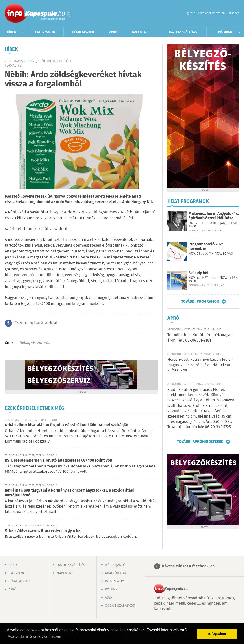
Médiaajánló (115, 565)
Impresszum (115, 581)
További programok (200, 301)
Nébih (24, 343)
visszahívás (41, 343)
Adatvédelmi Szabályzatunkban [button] (34, 636)
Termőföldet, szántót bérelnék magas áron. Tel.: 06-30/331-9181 (200, 338)
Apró (113, 32)
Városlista (69, 14)
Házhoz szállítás (183, 32)
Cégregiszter (83, 32)
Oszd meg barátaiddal (36, 323)
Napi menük (141, 32)
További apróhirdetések (200, 442)
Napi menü (65, 573)
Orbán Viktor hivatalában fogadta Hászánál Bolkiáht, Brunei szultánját (67, 425)
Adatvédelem (115, 573)
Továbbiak (224, 32)
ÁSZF (109, 598)
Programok (45, 32)
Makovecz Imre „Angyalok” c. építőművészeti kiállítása (214, 216)
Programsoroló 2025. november (207, 247)
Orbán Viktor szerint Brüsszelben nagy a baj (43, 531)
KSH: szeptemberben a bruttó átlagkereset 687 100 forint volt (59, 460)
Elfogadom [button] (217, 634)
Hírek (11, 32)
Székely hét (199, 273)
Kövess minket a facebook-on (188, 566)
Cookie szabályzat (120, 606)
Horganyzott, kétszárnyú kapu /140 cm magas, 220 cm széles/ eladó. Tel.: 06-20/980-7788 (201, 365)
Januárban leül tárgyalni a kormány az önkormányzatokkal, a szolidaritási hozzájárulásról (69, 493)
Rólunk (111, 590)
